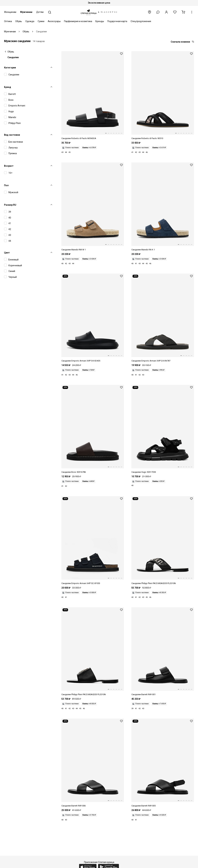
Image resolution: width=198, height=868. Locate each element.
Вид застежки (12, 135)
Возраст (9, 166)
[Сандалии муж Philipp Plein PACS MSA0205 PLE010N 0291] (163, 541)
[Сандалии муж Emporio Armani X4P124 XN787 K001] (163, 318)
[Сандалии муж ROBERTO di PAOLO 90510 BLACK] (163, 96)
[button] (158, 12)
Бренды (100, 21)
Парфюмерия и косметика (78, 21)
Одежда (30, 21)
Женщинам (10, 12)
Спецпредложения (141, 21)
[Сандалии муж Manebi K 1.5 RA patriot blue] (163, 207)
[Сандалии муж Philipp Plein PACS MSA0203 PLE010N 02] (93, 652)
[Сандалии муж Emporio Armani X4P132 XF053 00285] (93, 541)
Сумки (41, 21)
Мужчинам (26, 12)
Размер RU (10, 205)
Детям (40, 12)
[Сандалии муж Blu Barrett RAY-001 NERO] (163, 652)
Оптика (8, 21)
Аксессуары (54, 21)
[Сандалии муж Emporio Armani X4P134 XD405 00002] (93, 318)
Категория (10, 68)
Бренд (8, 87)
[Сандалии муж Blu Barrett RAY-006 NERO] (93, 763)
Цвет (7, 253)
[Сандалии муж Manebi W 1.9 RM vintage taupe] (93, 207)
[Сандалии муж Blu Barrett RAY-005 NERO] (163, 763)
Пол (6, 185)
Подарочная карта (117, 21)
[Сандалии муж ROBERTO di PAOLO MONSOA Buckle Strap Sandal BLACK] (93, 96)
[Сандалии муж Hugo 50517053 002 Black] (163, 429)
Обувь (19, 21)
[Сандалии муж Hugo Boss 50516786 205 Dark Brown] (93, 429)
